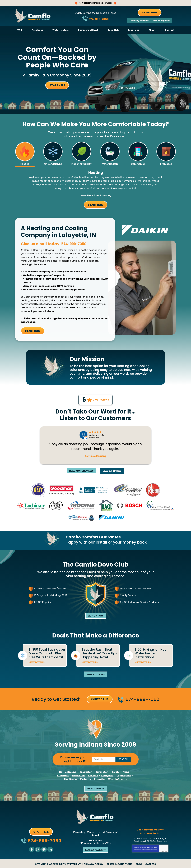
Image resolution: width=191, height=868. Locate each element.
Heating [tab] (25, 164)
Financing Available (139, 21)
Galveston (78, 776)
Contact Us (100, 700)
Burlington (102, 772)
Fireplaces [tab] (166, 164)
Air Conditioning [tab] (53, 164)
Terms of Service (151, 850)
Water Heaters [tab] (110, 164)
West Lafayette (118, 780)
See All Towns (96, 789)
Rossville (100, 780)
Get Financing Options (150, 830)
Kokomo (93, 776)
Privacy (162, 852)
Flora (126, 772)
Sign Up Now (96, 616)
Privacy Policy (143, 850)
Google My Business (44, 850)
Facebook (32, 850)
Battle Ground (68, 772)
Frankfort (63, 776)
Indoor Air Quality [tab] (81, 164)
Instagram (38, 850)
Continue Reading (95, 456)
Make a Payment (96, 850)
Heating (96, 173)
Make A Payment (162, 21)
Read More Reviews (81, 471)
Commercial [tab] (138, 164)
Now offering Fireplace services (95, 3)
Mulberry (85, 780)
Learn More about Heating (96, 196)
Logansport (124, 776)
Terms (166, 852)
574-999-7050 (99, 18)
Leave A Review (112, 471)
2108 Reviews (101, 400)
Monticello (70, 780)
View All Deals (96, 675)
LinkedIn (50, 850)
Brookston (86, 772)
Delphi (115, 772)
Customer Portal (150, 834)
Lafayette (107, 776)
